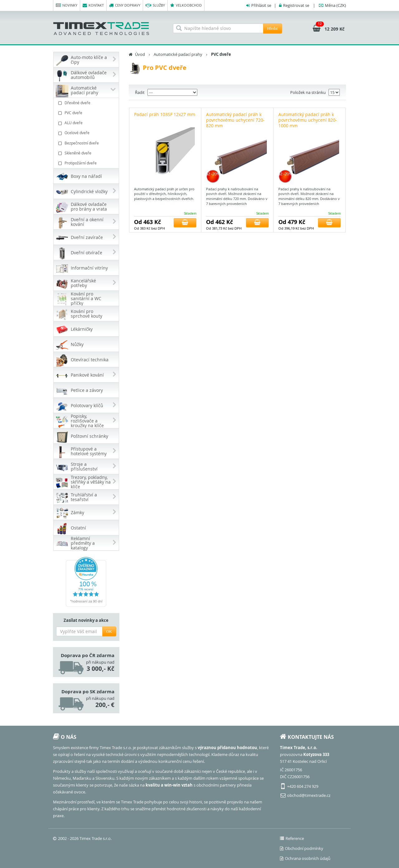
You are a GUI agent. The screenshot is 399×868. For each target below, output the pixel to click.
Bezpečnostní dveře (87, 143)
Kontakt (93, 5)
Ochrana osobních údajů (305, 858)
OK (109, 631)
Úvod (140, 54)
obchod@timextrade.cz (309, 795)
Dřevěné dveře (87, 103)
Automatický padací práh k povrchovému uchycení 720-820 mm (235, 120)
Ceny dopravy (125, 5)
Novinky (67, 5)
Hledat (273, 28)
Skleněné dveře (87, 153)
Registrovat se (296, 5)
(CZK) (335, 5)
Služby (155, 5)
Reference (292, 838)
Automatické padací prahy (178, 54)
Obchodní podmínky (302, 848)
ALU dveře (87, 123)
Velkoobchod (186, 5)
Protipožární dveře (87, 163)
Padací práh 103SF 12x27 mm (165, 114)
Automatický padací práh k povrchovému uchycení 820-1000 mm (308, 120)
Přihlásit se (261, 5)
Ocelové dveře (87, 133)
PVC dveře (87, 113)
